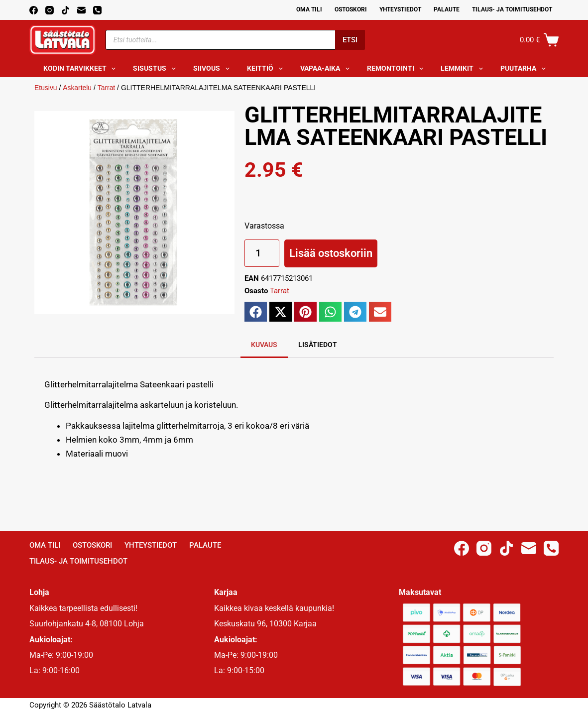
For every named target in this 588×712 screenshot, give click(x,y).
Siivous (213, 69)
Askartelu (77, 88)
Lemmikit (464, 69)
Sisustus (156, 69)
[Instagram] (50, 10)
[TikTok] (65, 10)
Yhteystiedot (400, 9)
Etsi (350, 40)
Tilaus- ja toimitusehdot (512, 9)
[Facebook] (34, 10)
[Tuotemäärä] (262, 253)
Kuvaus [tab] (264, 345)
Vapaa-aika (327, 69)
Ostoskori (351, 9)
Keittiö (267, 69)
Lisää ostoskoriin (331, 253)
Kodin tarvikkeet (82, 69)
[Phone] (97, 10)
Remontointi (397, 69)
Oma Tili (309, 9)
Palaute (447, 9)
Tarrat (107, 88)
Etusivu (46, 88)
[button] (256, 312)
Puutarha (525, 69)
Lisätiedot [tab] (318, 345)
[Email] (81, 10)
